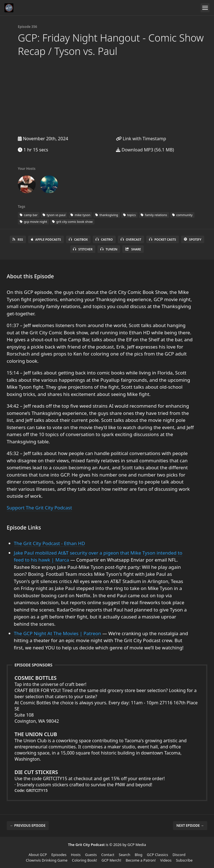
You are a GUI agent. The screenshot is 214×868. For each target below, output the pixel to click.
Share (133, 249)
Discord (179, 855)
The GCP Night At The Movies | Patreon (58, 633)
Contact (108, 855)
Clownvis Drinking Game (47, 860)
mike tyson (80, 215)
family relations (154, 215)
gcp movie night (33, 222)
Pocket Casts (163, 239)
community (182, 215)
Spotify (193, 239)
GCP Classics (157, 855)
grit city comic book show (72, 222)
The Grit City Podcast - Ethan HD (50, 543)
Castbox (78, 239)
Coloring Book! (84, 860)
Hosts (76, 855)
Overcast (131, 239)
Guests (91, 855)
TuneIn (109, 249)
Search (124, 855)
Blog (138, 855)
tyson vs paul (54, 215)
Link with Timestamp (141, 139)
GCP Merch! (111, 860)
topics (130, 215)
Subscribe (184, 860)
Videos (166, 860)
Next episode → (190, 825)
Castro (104, 239)
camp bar (29, 215)
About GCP (38, 855)
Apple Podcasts (46, 239)
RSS (18, 239)
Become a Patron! (141, 860)
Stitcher (83, 249)
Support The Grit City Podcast (39, 508)
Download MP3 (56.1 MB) (145, 150)
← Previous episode (28, 825)
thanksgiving (107, 215)
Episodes (59, 855)
